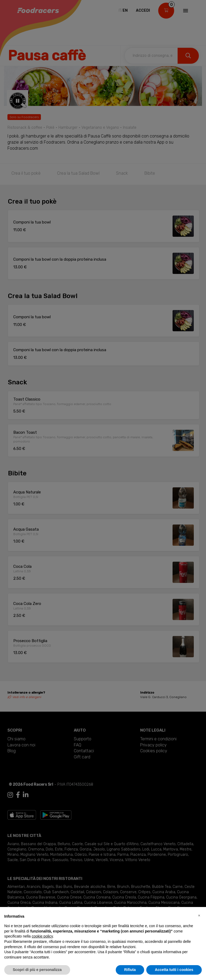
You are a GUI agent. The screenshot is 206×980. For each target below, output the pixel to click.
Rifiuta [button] (130, 970)
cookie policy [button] (42, 936)
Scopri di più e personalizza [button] (37, 970)
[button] (199, 915)
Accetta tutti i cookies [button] (174, 970)
